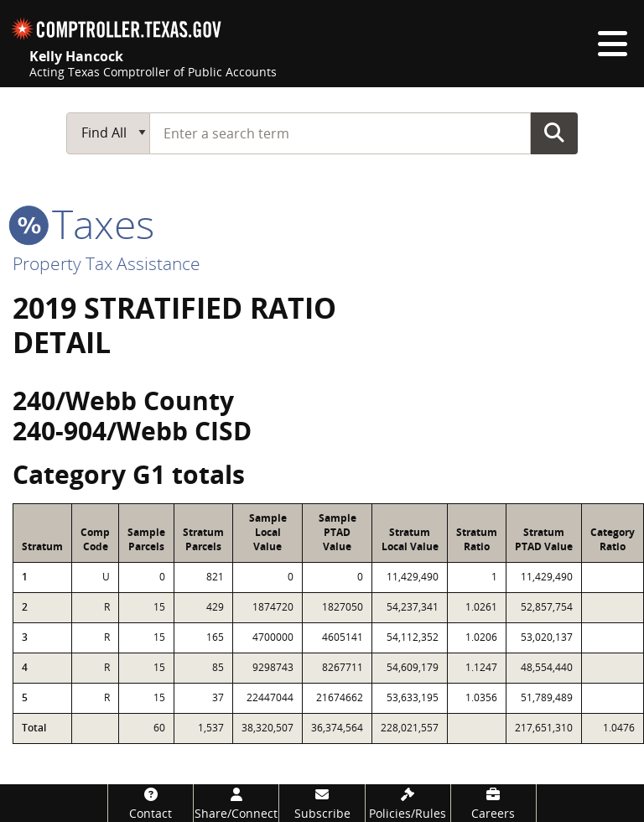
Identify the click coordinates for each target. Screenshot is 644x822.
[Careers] (493, 803)
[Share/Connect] (236, 803)
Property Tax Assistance (106, 263)
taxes (83, 224)
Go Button (554, 133)
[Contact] (151, 803)
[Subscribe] (322, 803)
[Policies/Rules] (408, 803)
